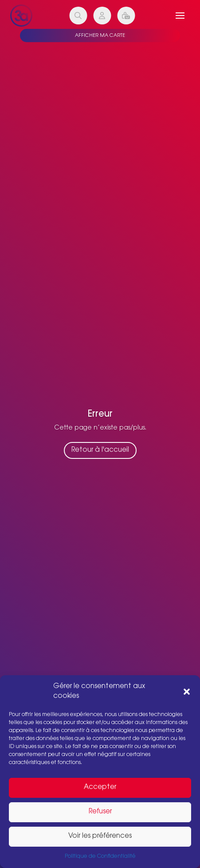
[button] (187, 692)
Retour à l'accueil (100, 453)
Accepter (100, 787)
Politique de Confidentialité (100, 856)
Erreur (100, 417)
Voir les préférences (100, 836)
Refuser (100, 812)
